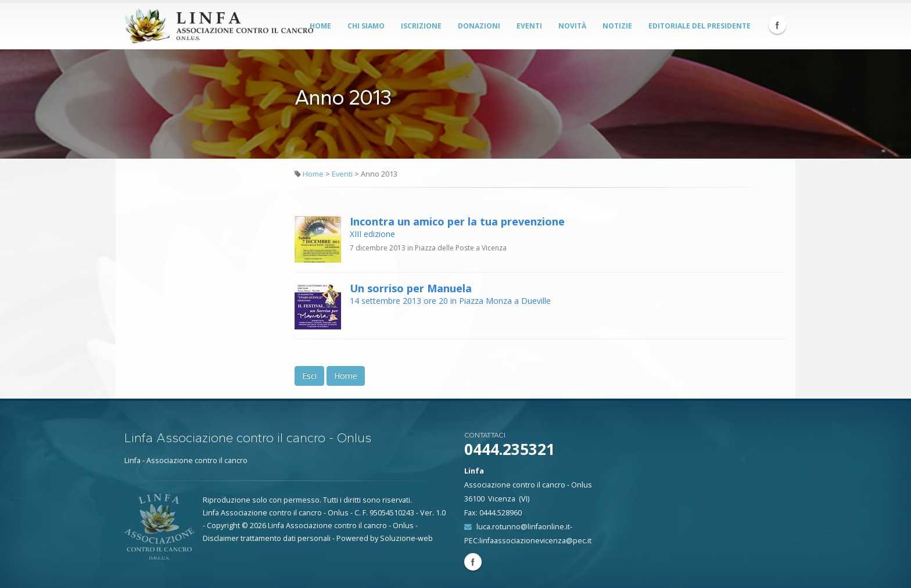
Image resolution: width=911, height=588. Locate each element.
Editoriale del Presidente (700, 26)
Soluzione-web (406, 538)
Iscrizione (421, 26)
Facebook (777, 25)
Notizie (617, 26)
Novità (572, 26)
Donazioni (479, 26)
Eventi (529, 26)
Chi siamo (366, 26)
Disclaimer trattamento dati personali (267, 538)
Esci (309, 376)
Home (320, 26)
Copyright (223, 526)
